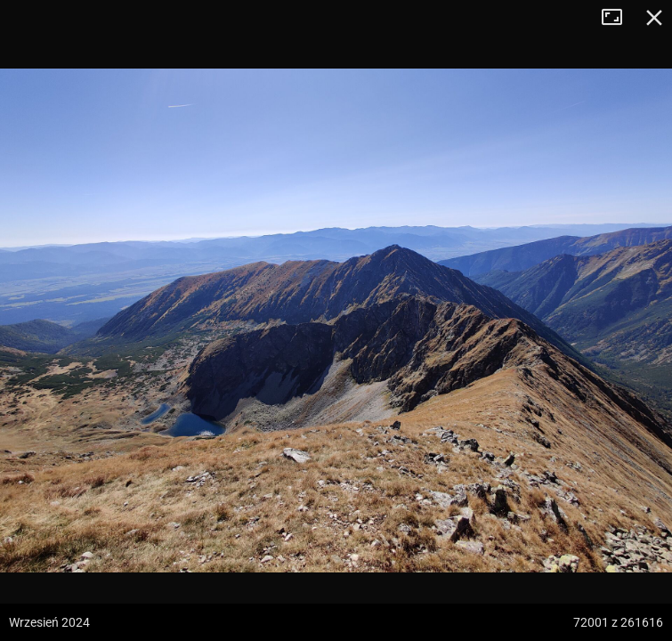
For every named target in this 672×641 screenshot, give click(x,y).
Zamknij (654, 18)
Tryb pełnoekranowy (619, 18)
